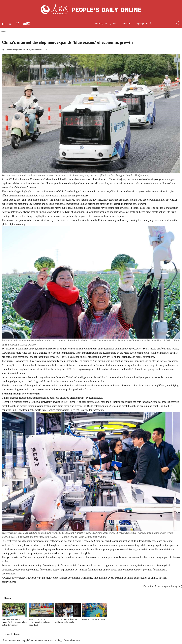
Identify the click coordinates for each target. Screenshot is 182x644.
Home (3, 32)
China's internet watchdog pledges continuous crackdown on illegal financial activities (41, 640)
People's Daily (19, 50)
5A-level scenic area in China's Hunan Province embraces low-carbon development (14, 622)
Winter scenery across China (93, 619)
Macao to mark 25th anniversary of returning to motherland (39, 622)
